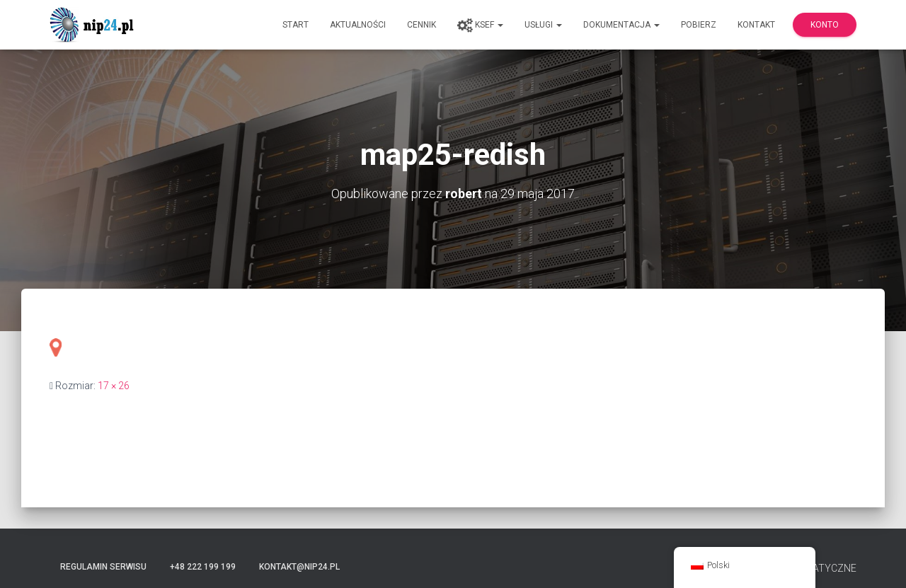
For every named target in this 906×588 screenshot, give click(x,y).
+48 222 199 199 (203, 567)
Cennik (422, 25)
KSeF (480, 25)
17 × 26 (114, 386)
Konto (825, 25)
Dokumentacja (621, 25)
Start (296, 25)
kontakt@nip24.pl (299, 567)
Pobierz (699, 25)
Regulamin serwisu (103, 567)
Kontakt (756, 25)
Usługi (543, 25)
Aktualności (358, 25)
